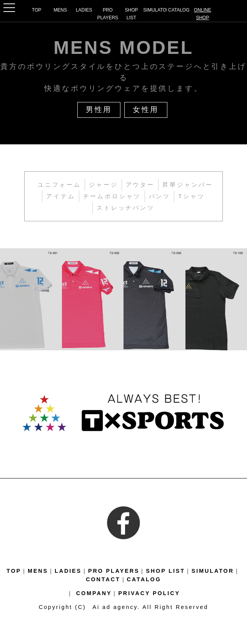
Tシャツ (192, 196)
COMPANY (94, 593)
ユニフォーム (59, 185)
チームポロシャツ (112, 196)
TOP (37, 10)
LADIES (84, 10)
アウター (140, 185)
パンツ (160, 196)
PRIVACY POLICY (149, 593)
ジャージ (103, 185)
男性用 (99, 110)
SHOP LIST (132, 14)
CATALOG (179, 10)
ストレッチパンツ (126, 208)
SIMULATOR (155, 10)
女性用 (146, 110)
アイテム (61, 196)
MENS (60, 10)
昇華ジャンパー (188, 185)
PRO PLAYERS (108, 14)
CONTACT (103, 579)
